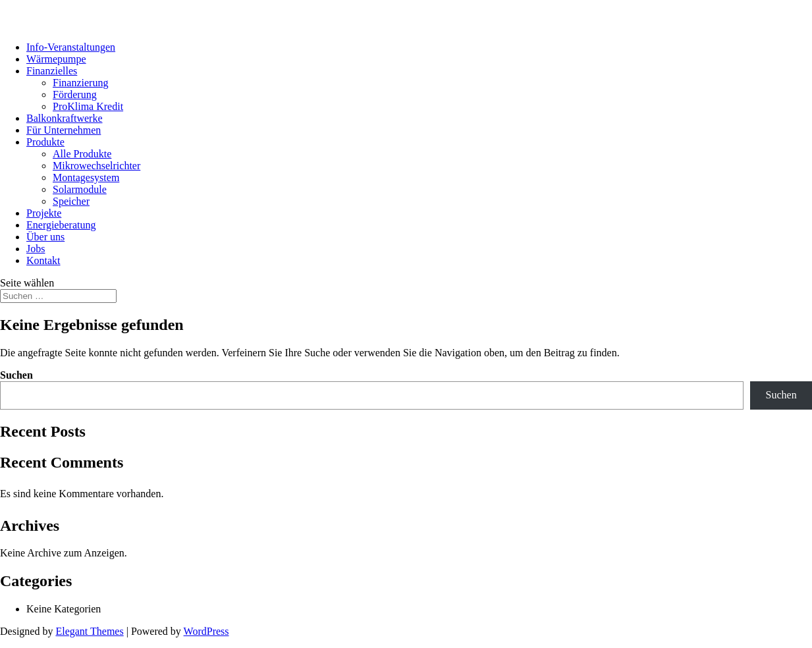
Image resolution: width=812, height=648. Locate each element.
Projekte (44, 213)
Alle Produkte (82, 154)
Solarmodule (80, 189)
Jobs (36, 249)
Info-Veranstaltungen (71, 47)
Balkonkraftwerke (65, 118)
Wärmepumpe (56, 59)
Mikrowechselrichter (96, 166)
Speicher (71, 201)
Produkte (45, 142)
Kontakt (43, 260)
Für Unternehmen (64, 130)
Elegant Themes (89, 631)
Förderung (75, 94)
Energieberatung (61, 225)
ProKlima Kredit (88, 106)
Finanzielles (52, 71)
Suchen (16, 375)
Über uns (45, 237)
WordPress (206, 631)
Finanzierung (80, 83)
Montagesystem (86, 177)
